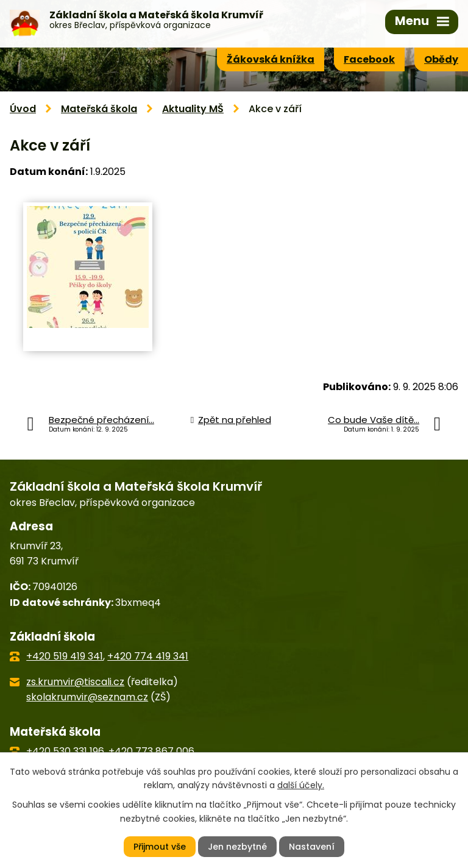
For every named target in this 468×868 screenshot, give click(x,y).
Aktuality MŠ (193, 109)
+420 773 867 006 (151, 751)
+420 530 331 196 (65, 751)
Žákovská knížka (271, 59)
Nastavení (312, 847)
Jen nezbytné (237, 847)
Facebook (369, 59)
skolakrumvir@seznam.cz (87, 697)
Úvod (23, 109)
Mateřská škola (99, 109)
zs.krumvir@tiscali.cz (75, 682)
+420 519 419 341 (65, 656)
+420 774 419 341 (148, 656)
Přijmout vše (160, 847)
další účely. (301, 785)
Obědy (441, 59)
